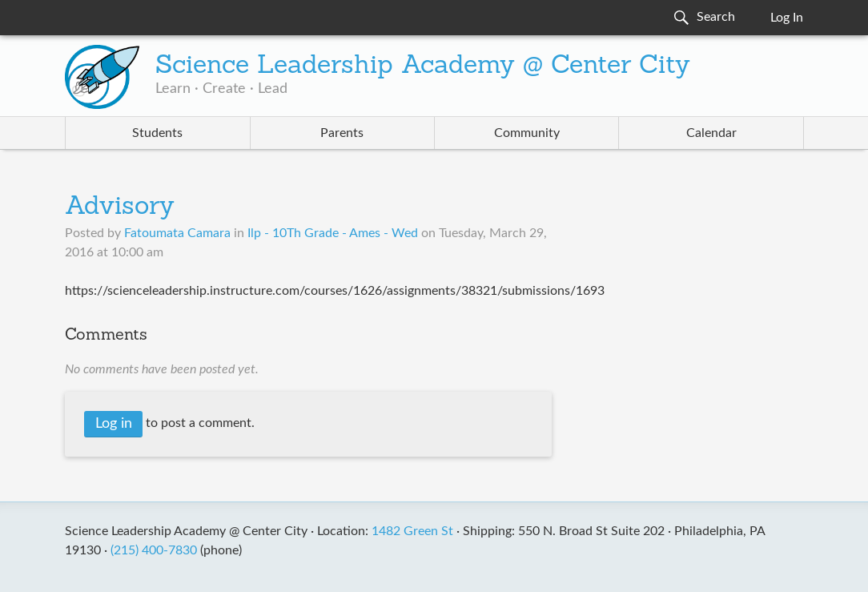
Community (527, 133)
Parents (342, 133)
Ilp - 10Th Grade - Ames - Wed (333, 233)
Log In (787, 18)
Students (157, 133)
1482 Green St (412, 531)
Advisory (120, 207)
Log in (114, 424)
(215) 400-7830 (154, 550)
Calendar (711, 133)
